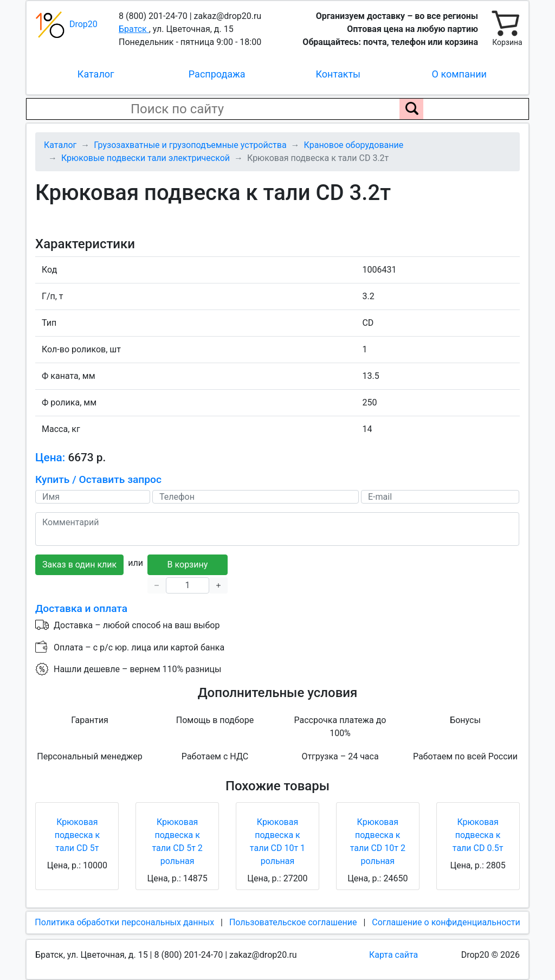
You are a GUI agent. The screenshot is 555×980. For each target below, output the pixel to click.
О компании (459, 74)
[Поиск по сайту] (411, 109)
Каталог (96, 74)
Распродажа (217, 74)
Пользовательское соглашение (293, 922)
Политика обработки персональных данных (124, 922)
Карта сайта (393, 955)
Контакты (338, 74)
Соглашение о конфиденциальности (446, 922)
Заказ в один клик (79, 565)
